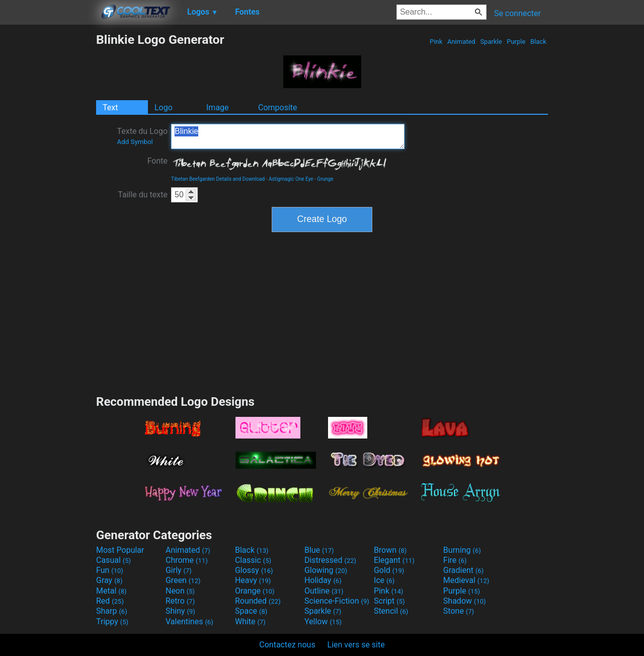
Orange (255, 591)
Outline (324, 591)
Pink (436, 42)
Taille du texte (143, 195)
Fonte (157, 161)
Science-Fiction (337, 601)
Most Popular (120, 550)
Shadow (465, 601)
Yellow (323, 622)
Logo (164, 107)
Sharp (112, 611)
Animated (461, 42)
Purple (516, 42)
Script (389, 601)
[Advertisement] (48, 183)
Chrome (187, 560)
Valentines (189, 622)
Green (183, 580)
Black (538, 42)
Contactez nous (287, 645)
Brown (390, 550)
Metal (111, 591)
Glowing (326, 570)
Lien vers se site (356, 645)
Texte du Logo (142, 136)
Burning (462, 550)
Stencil (391, 611)
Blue (319, 550)
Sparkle (491, 42)
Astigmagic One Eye (291, 179)
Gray (109, 580)
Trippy (112, 622)
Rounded (258, 601)
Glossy (254, 570)
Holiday (323, 580)
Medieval (466, 580)
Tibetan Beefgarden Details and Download (218, 179)
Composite (278, 107)
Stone (459, 611)
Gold (389, 570)
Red (110, 601)
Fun (110, 570)
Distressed (330, 560)
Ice (384, 580)
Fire (455, 560)
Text (110, 107)
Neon (180, 591)
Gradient (463, 570)
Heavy (253, 580)
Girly (179, 570)
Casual (113, 560)
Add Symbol (135, 142)
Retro (180, 601)
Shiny (180, 611)
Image (218, 107)
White (250, 622)
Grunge (325, 179)
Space (251, 611)
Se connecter (517, 13)
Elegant (394, 560)
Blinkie (288, 136)
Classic (253, 560)
